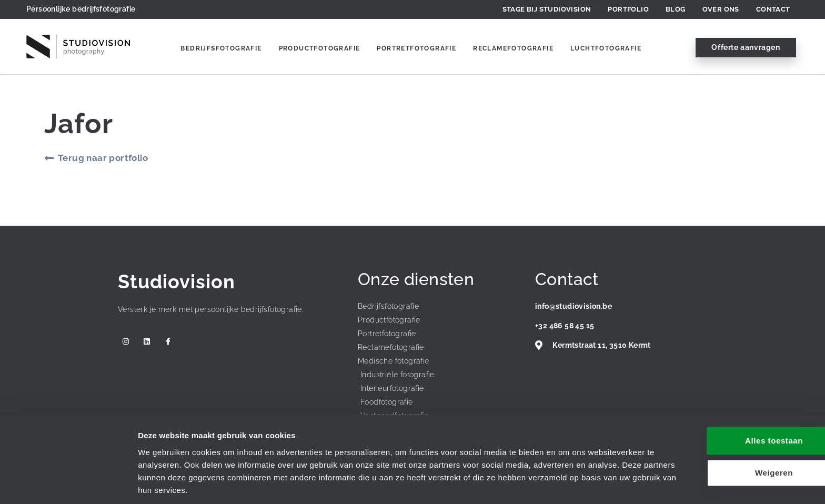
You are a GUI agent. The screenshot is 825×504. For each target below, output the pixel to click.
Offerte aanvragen (746, 47)
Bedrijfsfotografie (221, 48)
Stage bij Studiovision (547, 9)
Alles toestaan (710, 405)
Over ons (721, 9)
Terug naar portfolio (103, 158)
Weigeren (710, 437)
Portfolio (628, 9)
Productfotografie (320, 48)
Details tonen (163, 483)
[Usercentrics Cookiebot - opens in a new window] (68, 483)
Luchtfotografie (606, 48)
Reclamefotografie (513, 48)
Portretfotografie (416, 48)
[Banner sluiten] (809, 395)
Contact (773, 9)
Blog (676, 9)
